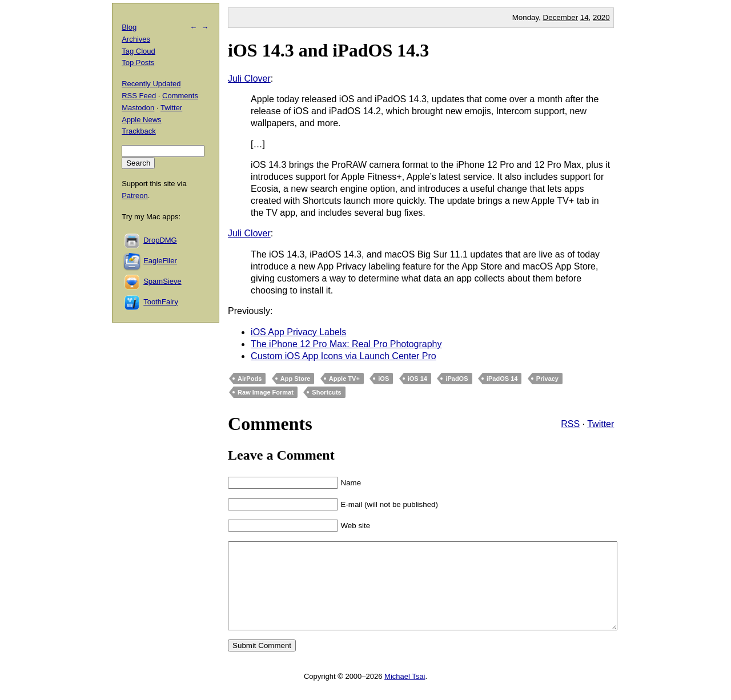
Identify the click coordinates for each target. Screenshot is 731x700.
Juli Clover (249, 79)
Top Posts (138, 63)
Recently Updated (151, 84)
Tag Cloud (138, 51)
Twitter (601, 424)
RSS (570, 424)
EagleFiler (160, 261)
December (561, 17)
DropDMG (160, 240)
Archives (136, 39)
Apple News (141, 120)
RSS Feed (139, 96)
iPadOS (457, 379)
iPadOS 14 (502, 379)
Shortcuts (326, 392)
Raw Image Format (266, 392)
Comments (180, 96)
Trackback (138, 131)
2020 (601, 17)
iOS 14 (417, 379)
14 (585, 17)
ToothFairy (161, 302)
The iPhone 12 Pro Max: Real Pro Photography (346, 344)
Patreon (135, 196)
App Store (296, 379)
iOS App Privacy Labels (298, 332)
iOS (383, 379)
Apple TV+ (344, 379)
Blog (129, 27)
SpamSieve (162, 281)
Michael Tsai (405, 693)
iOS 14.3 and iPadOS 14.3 (328, 50)
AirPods (250, 379)
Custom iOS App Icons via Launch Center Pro (344, 356)
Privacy (547, 379)
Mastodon (138, 108)
